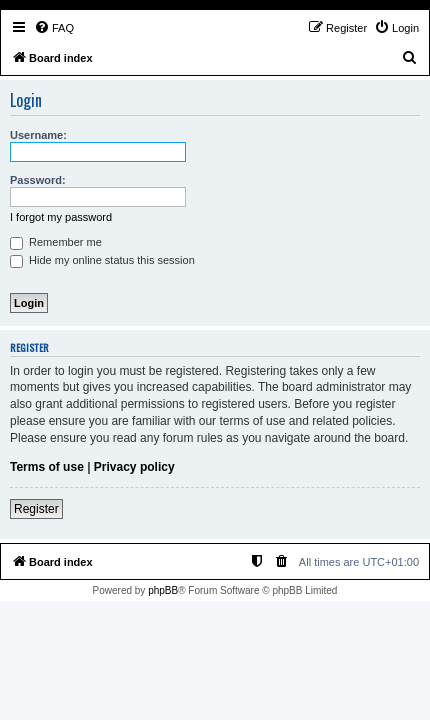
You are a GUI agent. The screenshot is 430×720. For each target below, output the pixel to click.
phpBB (163, 590)
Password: (38, 180)
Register (36, 509)
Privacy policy (134, 467)
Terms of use (47, 467)
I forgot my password (61, 217)
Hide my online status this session (102, 260)
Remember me (56, 242)
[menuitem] (54, 28)
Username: (38, 135)
